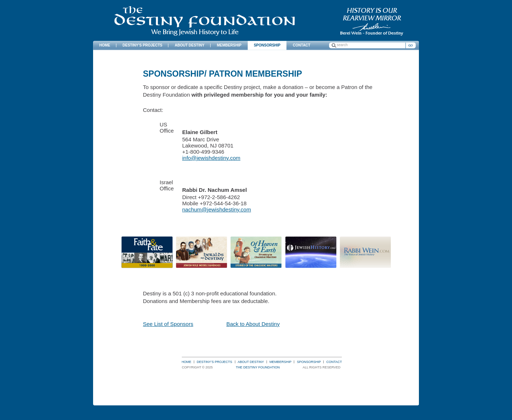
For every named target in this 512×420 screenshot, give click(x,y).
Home (186, 362)
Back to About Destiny (253, 324)
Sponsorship (309, 362)
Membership (281, 362)
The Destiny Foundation (205, 21)
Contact (334, 362)
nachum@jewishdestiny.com (217, 209)
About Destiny (251, 362)
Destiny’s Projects (215, 362)
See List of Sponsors (168, 324)
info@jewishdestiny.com (211, 158)
